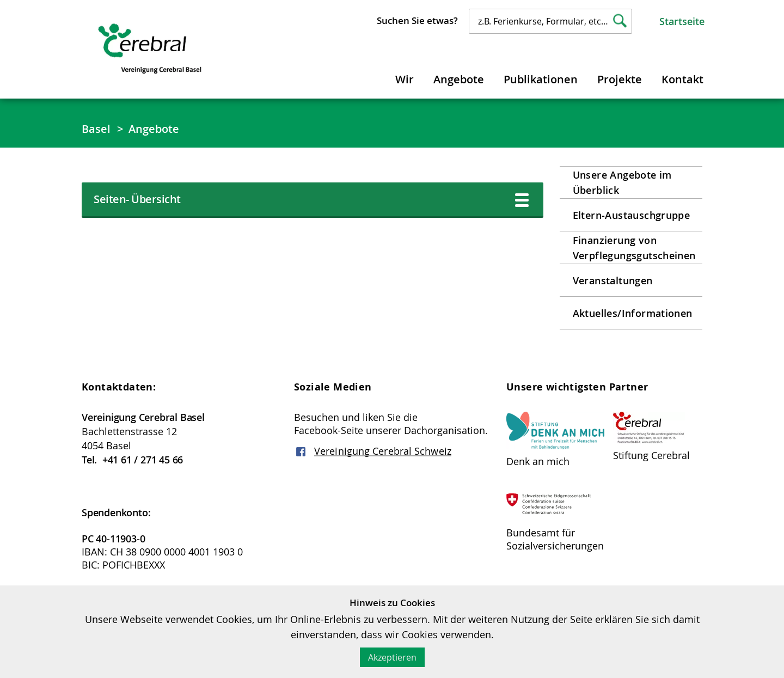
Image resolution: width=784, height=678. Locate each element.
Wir (405, 79)
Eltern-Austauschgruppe (632, 215)
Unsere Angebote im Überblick (622, 182)
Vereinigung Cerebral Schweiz (383, 451)
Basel (96, 129)
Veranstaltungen (613, 280)
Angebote (459, 79)
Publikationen (541, 79)
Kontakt (682, 79)
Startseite (682, 21)
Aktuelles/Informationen (633, 313)
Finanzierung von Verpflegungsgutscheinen (634, 248)
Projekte (620, 79)
